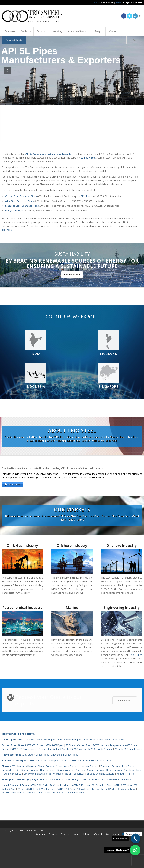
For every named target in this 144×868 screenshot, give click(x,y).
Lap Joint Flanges (89, 766)
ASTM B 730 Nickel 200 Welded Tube (76, 789)
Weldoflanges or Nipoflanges (69, 774)
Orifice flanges (114, 770)
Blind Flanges (129, 766)
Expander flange (13, 774)
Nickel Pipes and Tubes (15, 785)
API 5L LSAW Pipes (93, 740)
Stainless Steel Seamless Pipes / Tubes (90, 761)
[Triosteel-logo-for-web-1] (32, 16)
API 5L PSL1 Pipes (25, 740)
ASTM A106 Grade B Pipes (128, 749)
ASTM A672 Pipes (54, 746)
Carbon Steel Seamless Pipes (21, 196)
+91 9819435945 (106, 3)
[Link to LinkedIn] (135, 16)
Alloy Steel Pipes (11, 755)
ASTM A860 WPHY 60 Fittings (117, 780)
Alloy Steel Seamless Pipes (20, 201)
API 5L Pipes (86, 196)
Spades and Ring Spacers (71, 770)
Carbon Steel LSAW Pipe (90, 746)
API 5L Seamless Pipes (69, 740)
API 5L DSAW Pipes (115, 740)
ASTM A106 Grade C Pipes (98, 749)
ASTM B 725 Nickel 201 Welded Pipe (36, 789)
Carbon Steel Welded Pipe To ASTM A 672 (60, 749)
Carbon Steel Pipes (13, 746)
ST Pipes (70, 746)
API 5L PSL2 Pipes (46, 740)
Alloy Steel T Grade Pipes (65, 755)
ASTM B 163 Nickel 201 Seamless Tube (64, 793)
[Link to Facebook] (124, 16)
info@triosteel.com (132, 3)
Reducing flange (125, 774)
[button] (135, 850)
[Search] (134, 40)
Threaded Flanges (110, 766)
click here (7, 230)
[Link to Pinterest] (140, 16)
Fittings (9, 211)
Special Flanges (30, 770)
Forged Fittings (39, 780)
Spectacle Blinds (10, 770)
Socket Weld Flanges (67, 766)
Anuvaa (40, 831)
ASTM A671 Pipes (34, 746)
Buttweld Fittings (21, 780)
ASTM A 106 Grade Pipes (23, 749)
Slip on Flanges (46, 766)
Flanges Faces (48, 770)
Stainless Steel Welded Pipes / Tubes (47, 761)
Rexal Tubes (136, 655)
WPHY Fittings (73, 780)
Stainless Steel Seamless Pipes (22, 206)
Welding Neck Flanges (24, 766)
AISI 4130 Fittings (91, 780)
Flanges (19, 211)
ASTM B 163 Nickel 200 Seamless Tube (22, 793)
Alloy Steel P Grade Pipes (36, 755)
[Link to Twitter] (129, 16)
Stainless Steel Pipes (14, 761)
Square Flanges (96, 770)
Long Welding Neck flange (38, 774)
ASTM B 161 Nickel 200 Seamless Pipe (50, 785)
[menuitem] (10, 31)
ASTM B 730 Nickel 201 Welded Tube (116, 789)
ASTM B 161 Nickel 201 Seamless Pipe (92, 785)
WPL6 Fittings (56, 780)
